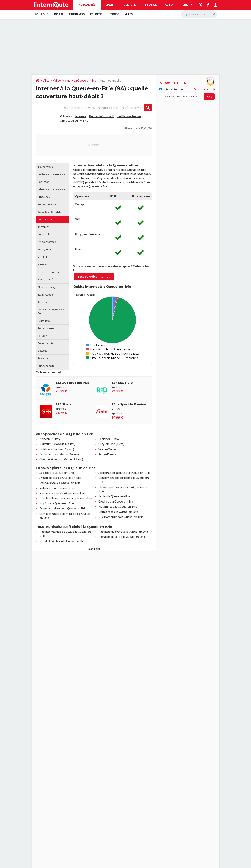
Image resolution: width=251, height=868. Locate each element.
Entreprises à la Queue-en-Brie (118, 512)
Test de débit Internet (94, 277)
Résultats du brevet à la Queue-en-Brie (123, 532)
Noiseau (80, 116)
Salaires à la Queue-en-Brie (57, 473)
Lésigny (104, 439)
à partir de (130, 411)
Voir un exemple (205, 89)
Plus (186, 5)
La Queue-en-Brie (85, 81)
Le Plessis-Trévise (129, 116)
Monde (114, 14)
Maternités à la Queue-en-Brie (118, 507)
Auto (169, 5)
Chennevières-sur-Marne (56, 459)
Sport (110, 5)
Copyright (94, 549)
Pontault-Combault (102, 116)
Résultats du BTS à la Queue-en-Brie (122, 537)
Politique (41, 14)
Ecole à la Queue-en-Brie (114, 496)
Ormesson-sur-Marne (74, 121)
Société (58, 14)
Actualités (87, 5)
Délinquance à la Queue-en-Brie (60, 483)
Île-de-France (107, 454)
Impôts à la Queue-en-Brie (57, 503)
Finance (151, 5)
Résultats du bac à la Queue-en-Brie (62, 541)
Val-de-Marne (62, 81)
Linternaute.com (171, 89)
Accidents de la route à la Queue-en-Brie (124, 473)
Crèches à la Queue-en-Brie (116, 502)
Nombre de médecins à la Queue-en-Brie (66, 498)
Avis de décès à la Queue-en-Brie (60, 478)
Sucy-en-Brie (107, 444)
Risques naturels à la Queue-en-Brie (63, 493)
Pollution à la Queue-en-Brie (58, 488)
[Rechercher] (199, 14)
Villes (129, 14)
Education (97, 14)
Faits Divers (77, 14)
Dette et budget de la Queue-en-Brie (63, 509)
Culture (130, 5)
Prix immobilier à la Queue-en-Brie (121, 517)
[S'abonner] (187, 97)
